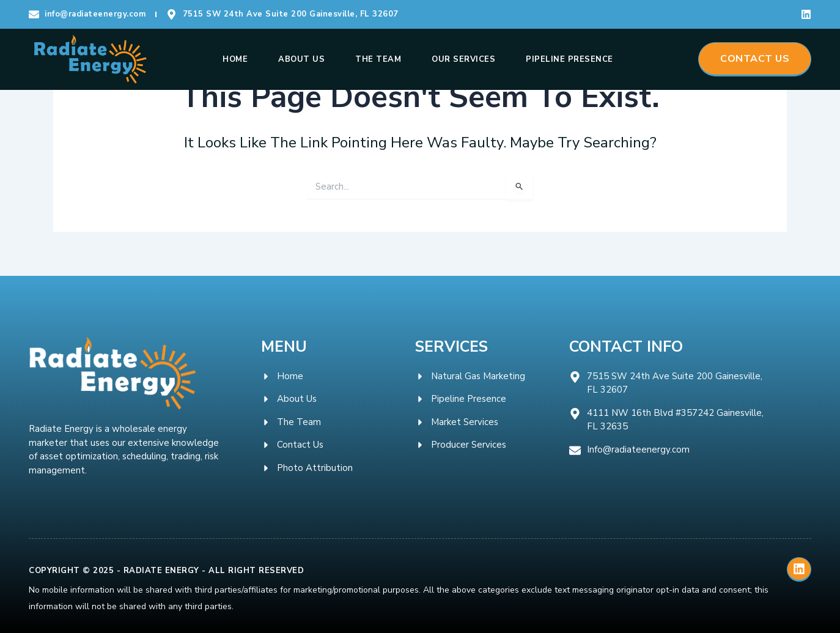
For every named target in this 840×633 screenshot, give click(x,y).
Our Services (463, 59)
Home (235, 59)
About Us (301, 59)
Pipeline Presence (569, 59)
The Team (378, 59)
